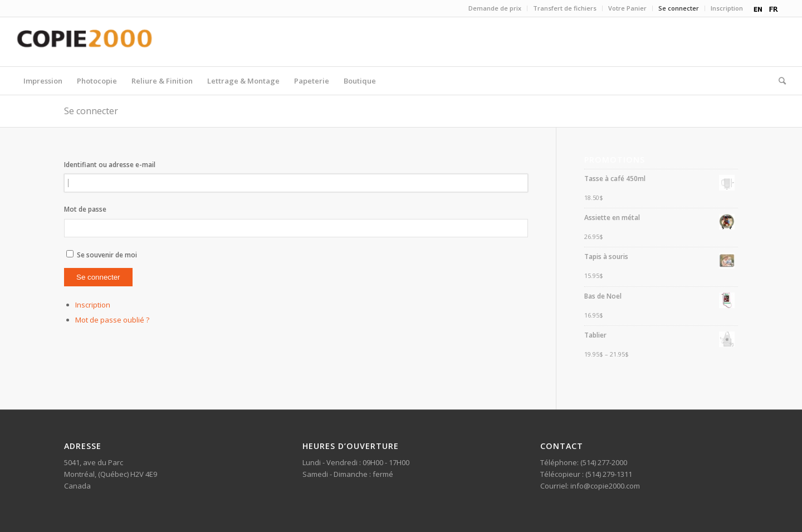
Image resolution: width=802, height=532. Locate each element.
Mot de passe (85, 209)
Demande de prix (495, 8)
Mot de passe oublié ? (112, 320)
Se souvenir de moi (107, 255)
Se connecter (679, 8)
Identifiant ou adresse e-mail (110, 165)
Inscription (727, 8)
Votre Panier (627, 8)
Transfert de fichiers (565, 8)
